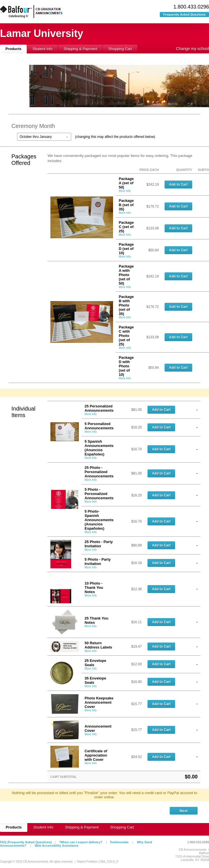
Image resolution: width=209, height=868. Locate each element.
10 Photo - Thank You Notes (94, 588)
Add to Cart (178, 185)
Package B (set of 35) (126, 205)
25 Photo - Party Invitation (99, 544)
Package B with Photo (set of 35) (126, 305)
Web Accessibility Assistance (57, 846)
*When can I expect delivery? (81, 842)
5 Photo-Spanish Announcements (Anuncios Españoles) (99, 520)
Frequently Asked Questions (184, 14)
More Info (125, 191)
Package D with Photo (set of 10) (126, 366)
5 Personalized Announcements (99, 426)
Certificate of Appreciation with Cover (96, 755)
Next (184, 811)
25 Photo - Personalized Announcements (99, 472)
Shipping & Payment (80, 49)
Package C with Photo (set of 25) (126, 336)
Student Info (42, 49)
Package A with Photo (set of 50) (126, 275)
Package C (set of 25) (126, 227)
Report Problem (87, 862)
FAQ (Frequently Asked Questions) (26, 842)
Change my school (192, 49)
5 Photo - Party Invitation (98, 562)
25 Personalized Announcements (99, 408)
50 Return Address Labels (98, 645)
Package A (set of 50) (126, 183)
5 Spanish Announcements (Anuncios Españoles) (99, 448)
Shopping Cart (120, 49)
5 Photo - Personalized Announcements (99, 494)
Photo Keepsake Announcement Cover (99, 702)
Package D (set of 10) (126, 249)
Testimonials (119, 842)
